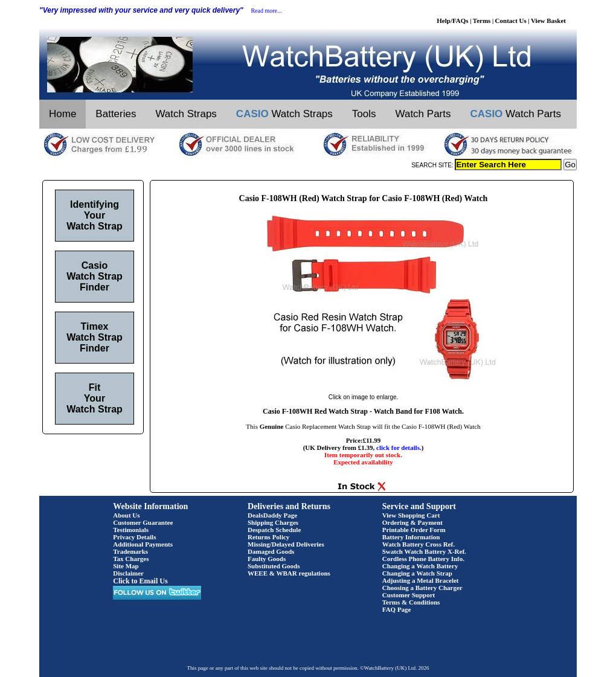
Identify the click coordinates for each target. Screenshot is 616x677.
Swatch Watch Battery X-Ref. (424, 551)
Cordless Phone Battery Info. (423, 559)
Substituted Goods (274, 566)
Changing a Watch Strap (417, 573)
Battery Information (411, 537)
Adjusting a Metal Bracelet (421, 580)
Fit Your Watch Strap (95, 398)
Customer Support (409, 595)
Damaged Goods (271, 551)
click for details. (399, 448)
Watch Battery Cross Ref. (419, 544)
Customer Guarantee (143, 522)
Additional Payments (143, 544)
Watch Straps (186, 114)
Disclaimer (128, 573)
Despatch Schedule (274, 530)
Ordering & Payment (412, 522)
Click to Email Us (140, 581)
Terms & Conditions (411, 602)
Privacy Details (134, 537)
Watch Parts (423, 114)
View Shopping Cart (411, 515)
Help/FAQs (452, 21)
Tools (364, 114)
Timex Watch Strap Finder (95, 337)
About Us (126, 515)
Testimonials (131, 530)
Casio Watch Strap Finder (95, 276)
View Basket (548, 21)
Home (63, 114)
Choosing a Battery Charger (422, 588)
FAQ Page (397, 609)
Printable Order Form (414, 530)
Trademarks (130, 551)
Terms (482, 21)
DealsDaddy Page (272, 515)
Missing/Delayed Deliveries (286, 544)
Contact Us (511, 21)
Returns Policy (268, 537)
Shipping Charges (273, 522)
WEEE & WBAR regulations (289, 573)
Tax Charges (131, 559)
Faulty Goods (267, 559)
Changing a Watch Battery (420, 566)
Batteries (116, 114)
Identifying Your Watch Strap (95, 215)
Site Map (126, 566)
